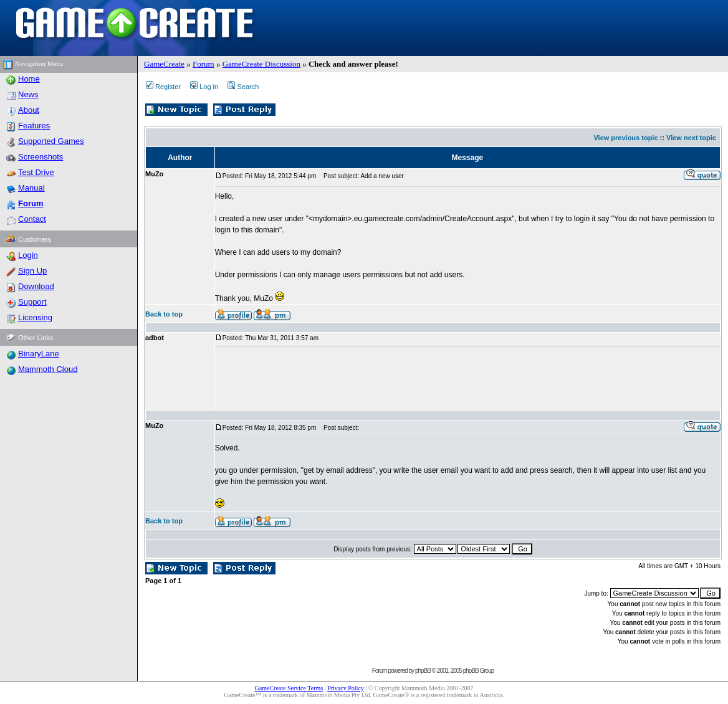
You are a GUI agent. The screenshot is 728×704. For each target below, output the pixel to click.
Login (28, 255)
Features (34, 126)
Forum (204, 64)
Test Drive (36, 172)
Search (243, 87)
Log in (204, 87)
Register (163, 87)
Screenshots (41, 157)
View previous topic (625, 138)
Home (29, 79)
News (28, 94)
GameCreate (164, 64)
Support (32, 302)
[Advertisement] (442, 379)
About (29, 110)
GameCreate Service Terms (289, 688)
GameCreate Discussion (261, 64)
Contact (32, 219)
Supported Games (51, 141)
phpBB (423, 671)
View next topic (691, 138)
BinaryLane (39, 354)
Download (36, 286)
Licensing (35, 317)
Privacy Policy (346, 688)
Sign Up (32, 271)
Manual (31, 188)
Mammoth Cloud (48, 369)
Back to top (164, 314)
